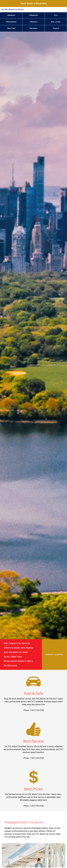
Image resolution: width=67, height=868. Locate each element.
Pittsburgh (33, 15)
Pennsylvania (11, 22)
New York (11, 28)
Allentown (11, 15)
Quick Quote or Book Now (33, 3)
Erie (56, 15)
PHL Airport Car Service (14, 9)
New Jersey (56, 22)
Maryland (33, 28)
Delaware (33, 22)
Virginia (56, 28)
